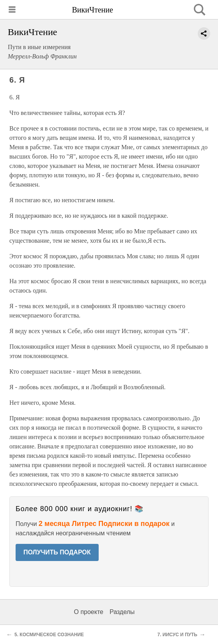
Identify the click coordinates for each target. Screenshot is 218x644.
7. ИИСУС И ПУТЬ (177, 635)
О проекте (89, 612)
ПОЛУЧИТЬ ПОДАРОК (57, 552)
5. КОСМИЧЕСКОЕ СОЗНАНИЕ (49, 635)
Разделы (122, 612)
